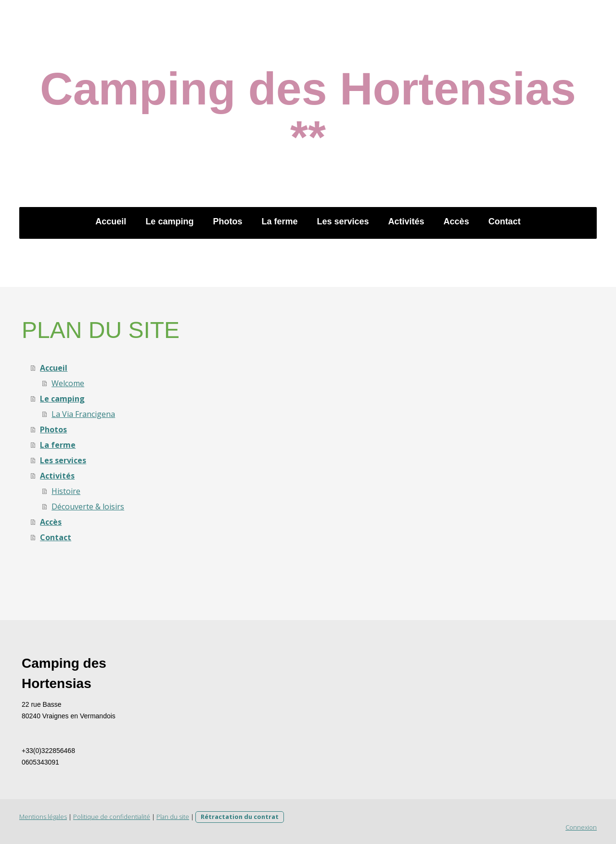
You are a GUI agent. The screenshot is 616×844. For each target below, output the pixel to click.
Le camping (169, 221)
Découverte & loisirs (88, 506)
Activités (406, 221)
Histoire (66, 491)
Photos (227, 221)
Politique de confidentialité (112, 817)
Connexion (581, 827)
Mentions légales (43, 817)
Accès (456, 221)
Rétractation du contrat (240, 817)
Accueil (111, 221)
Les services (343, 221)
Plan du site (173, 817)
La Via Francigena (83, 414)
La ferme (279, 221)
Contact (505, 221)
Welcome (68, 383)
